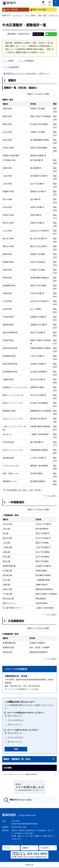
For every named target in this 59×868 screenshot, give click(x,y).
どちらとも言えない (16, 720)
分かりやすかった (15, 716)
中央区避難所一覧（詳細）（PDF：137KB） (24, 490)
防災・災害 (42, 15)
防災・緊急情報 (12, 10)
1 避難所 (10, 61)
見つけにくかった (15, 742)
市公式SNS (45, 848)
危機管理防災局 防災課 (16, 676)
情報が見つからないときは (21, 800)
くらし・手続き (30, 15)
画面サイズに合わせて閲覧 (38, 94)
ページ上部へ (51, 496)
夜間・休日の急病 (39, 10)
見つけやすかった (15, 733)
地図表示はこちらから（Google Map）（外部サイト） (28, 73)
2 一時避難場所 (27, 61)
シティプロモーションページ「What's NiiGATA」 (21, 774)
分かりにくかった (15, 724)
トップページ (17, 15)
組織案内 (25, 848)
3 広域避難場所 (12, 67)
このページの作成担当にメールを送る (23, 689)
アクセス (7, 848)
